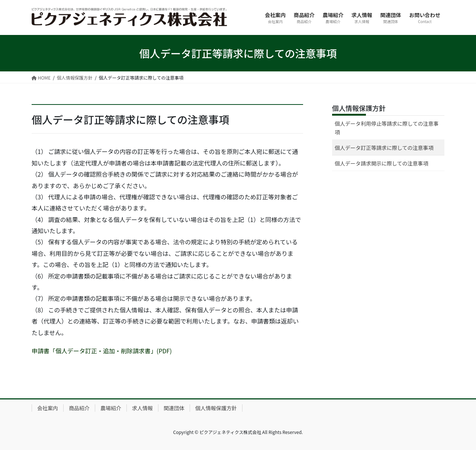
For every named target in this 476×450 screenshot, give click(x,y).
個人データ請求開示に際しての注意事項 (382, 163)
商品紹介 (79, 408)
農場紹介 (111, 408)
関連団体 (174, 408)
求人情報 (142, 408)
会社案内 (48, 408)
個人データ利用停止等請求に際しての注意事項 (387, 128)
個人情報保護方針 (359, 108)
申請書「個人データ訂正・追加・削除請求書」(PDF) (102, 351)
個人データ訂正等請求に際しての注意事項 (384, 148)
